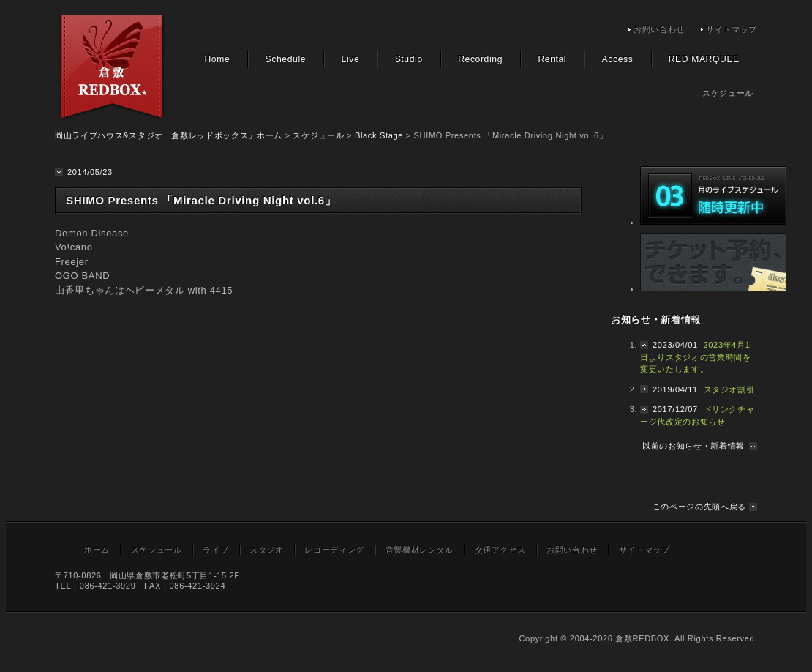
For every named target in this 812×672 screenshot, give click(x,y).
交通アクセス (500, 550)
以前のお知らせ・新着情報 (693, 446)
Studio (409, 59)
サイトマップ (732, 29)
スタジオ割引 (729, 389)
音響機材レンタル (420, 550)
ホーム (97, 550)
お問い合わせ (659, 29)
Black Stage (379, 135)
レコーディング (334, 550)
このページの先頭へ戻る (699, 507)
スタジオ (267, 550)
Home (217, 59)
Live (351, 59)
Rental (552, 59)
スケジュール (318, 135)
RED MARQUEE (704, 59)
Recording (480, 59)
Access (618, 59)
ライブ (215, 550)
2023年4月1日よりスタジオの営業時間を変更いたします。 (695, 357)
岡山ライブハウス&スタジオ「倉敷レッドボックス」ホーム (169, 135)
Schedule (286, 59)
